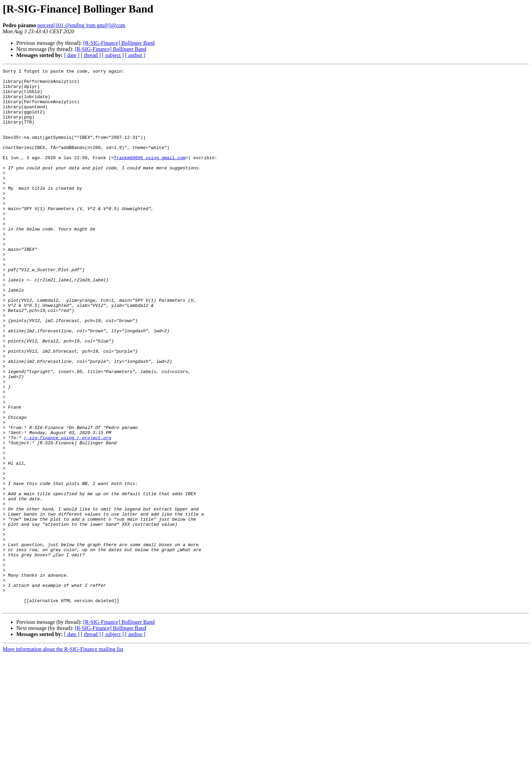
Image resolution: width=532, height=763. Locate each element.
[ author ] (135, 55)
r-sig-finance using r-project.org (67, 512)
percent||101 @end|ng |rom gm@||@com (81, 25)
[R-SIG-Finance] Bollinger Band (119, 43)
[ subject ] (113, 55)
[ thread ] (91, 55)
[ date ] (72, 55)
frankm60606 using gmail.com (150, 176)
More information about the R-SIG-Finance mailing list (63, 757)
